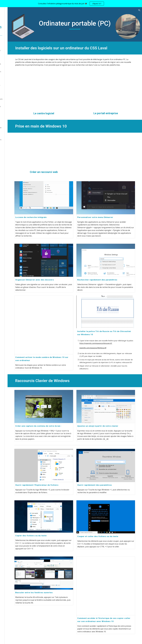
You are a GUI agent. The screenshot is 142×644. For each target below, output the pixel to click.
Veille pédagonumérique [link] (15, 128)
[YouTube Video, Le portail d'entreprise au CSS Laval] (111, 91)
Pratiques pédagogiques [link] (15, 140)
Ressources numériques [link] (14, 71)
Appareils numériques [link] (14, 76)
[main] (85, 24)
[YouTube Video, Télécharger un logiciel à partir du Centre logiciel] (59, 91)
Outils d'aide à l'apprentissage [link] (11, 134)
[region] (71, 4)
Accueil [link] (7, 41)
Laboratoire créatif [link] (12, 123)
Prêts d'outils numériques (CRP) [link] (15, 100)
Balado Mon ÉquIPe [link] (13, 144)
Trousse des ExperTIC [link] (14, 59)
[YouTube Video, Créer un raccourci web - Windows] (59, 146)
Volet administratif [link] (12, 55)
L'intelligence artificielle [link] (14, 50)
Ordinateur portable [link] (15, 85)
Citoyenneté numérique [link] (14, 106)
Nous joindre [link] (10, 46)
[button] (139, 10)
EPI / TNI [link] (10, 94)
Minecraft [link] (8, 118)
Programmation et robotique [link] (12, 112)
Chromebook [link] (12, 81)
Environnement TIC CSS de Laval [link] (14, 65)
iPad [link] (8, 90)
